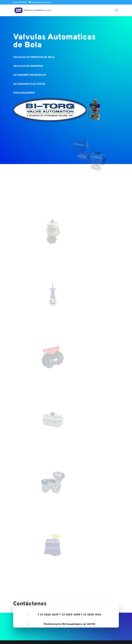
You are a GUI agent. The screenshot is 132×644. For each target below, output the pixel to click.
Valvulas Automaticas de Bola (54, 41)
